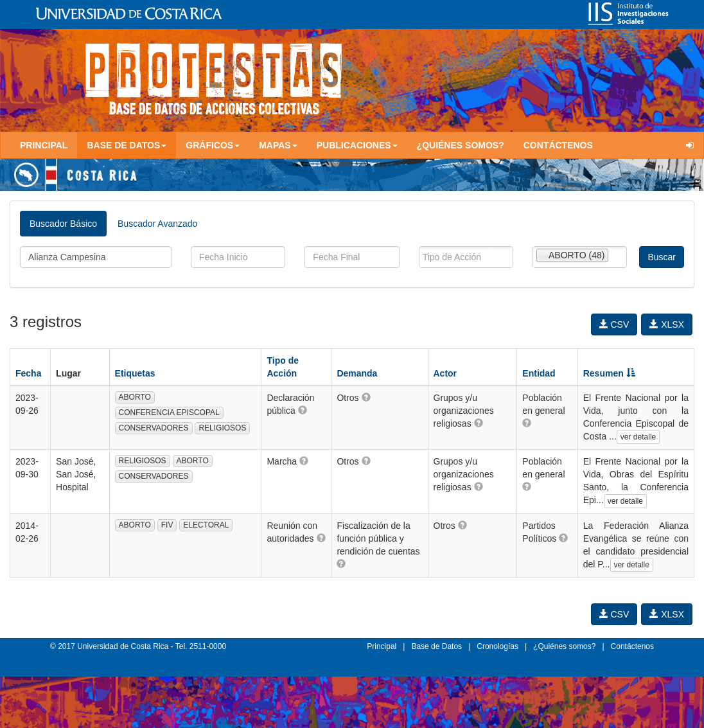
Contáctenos (558, 145)
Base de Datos (436, 646)
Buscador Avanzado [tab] (157, 224)
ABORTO (135, 397)
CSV (614, 324)
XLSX (667, 324)
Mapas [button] (278, 145)
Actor (445, 373)
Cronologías (497, 646)
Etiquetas (135, 373)
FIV (167, 525)
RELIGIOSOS (222, 428)
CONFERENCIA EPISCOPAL (169, 413)
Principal (44, 145)
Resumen (609, 373)
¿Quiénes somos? (461, 145)
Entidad (539, 373)
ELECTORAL (206, 525)
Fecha (28, 373)
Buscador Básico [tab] (63, 224)
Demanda (357, 373)
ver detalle (638, 437)
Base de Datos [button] (127, 145)
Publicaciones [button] (357, 145)
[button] (303, 410)
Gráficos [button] (213, 145)
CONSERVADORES (154, 428)
